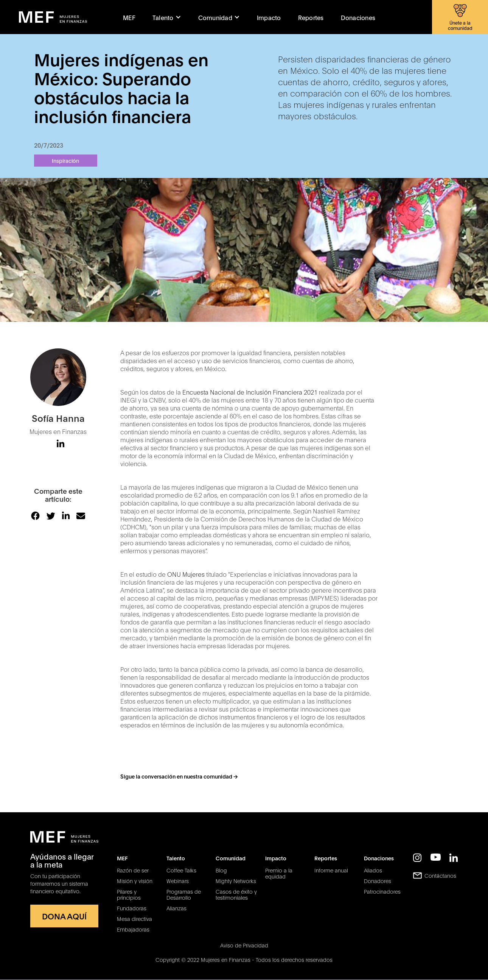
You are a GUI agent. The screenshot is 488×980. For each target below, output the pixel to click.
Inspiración (65, 160)
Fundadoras (132, 908)
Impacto (269, 17)
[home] (53, 17)
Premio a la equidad (279, 873)
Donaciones (358, 17)
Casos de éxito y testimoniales (236, 894)
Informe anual (331, 870)
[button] (167, 17)
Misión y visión (135, 881)
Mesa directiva (134, 919)
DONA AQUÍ (64, 916)
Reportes (311, 17)
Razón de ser (133, 870)
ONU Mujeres (186, 574)
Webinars (178, 881)
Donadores (378, 881)
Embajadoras (133, 929)
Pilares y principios (129, 894)
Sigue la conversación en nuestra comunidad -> (179, 776)
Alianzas (176, 908)
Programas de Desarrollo (184, 894)
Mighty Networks (236, 881)
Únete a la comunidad (460, 25)
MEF (129, 17)
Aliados (373, 870)
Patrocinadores (382, 891)
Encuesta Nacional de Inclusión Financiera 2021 (250, 392)
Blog (221, 870)
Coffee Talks (181, 870)
